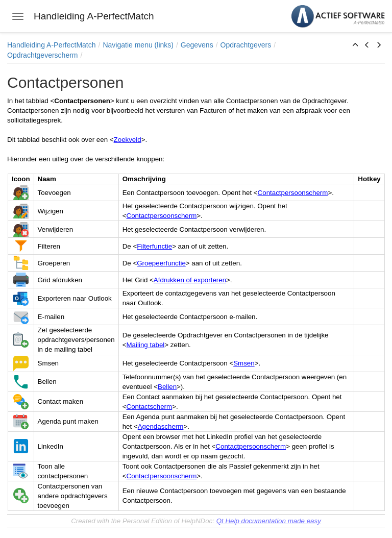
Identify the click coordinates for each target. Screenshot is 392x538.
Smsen (244, 363)
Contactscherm (150, 407)
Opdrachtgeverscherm (43, 55)
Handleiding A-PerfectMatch (52, 45)
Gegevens (197, 45)
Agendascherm (161, 426)
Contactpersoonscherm (293, 193)
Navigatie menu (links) (138, 45)
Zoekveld (128, 140)
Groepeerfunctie (161, 263)
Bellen (167, 387)
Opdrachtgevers (246, 45)
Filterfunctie (154, 246)
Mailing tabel (146, 345)
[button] (355, 45)
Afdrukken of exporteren (190, 280)
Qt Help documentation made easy (269, 521)
